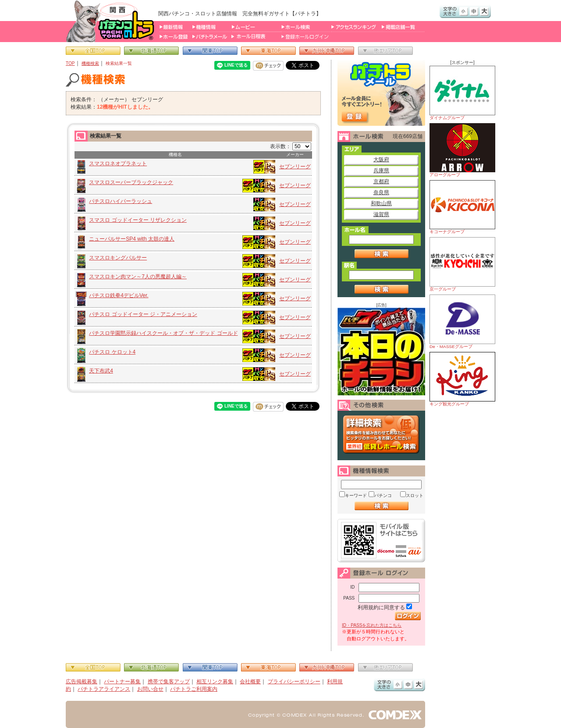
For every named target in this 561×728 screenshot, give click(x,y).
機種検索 (90, 63)
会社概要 (250, 682)
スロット (415, 495)
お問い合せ (150, 689)
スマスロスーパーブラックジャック (131, 182)
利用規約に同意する (381, 607)
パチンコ (383, 495)
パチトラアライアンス (104, 689)
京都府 (381, 181)
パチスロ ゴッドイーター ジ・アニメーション (143, 314)
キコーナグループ (462, 207)
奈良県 (381, 192)
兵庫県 (381, 170)
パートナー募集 (122, 682)
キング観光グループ (462, 379)
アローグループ (462, 150)
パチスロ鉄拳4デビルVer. (119, 295)
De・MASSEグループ (462, 322)
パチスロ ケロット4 (112, 352)
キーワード (356, 495)
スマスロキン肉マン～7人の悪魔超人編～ (138, 277)
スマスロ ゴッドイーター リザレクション (138, 220)
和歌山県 (381, 203)
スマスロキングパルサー (118, 258)
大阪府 (381, 160)
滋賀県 (381, 214)
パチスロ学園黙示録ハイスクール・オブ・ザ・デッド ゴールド (163, 333)
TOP (70, 63)
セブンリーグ (295, 167)
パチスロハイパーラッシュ (121, 201)
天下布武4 (101, 371)
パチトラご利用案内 (194, 689)
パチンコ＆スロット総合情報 (112, 21)
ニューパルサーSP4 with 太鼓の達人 (132, 239)
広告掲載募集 (82, 682)
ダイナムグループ (462, 93)
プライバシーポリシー (294, 682)
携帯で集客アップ (169, 682)
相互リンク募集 (215, 682)
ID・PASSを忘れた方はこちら (372, 625)
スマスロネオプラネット (118, 163)
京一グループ (462, 264)
